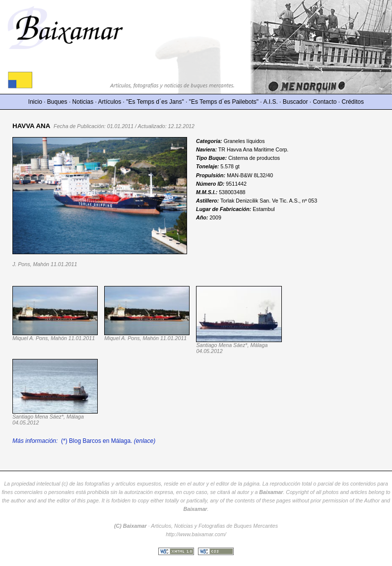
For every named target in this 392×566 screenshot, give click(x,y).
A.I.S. (270, 102)
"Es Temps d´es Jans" (155, 102)
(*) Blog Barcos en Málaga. (84, 441)
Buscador (295, 102)
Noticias (83, 102)
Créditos (353, 102)
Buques (57, 102)
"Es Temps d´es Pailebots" (224, 102)
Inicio (35, 102)
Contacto (325, 102)
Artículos (110, 102)
